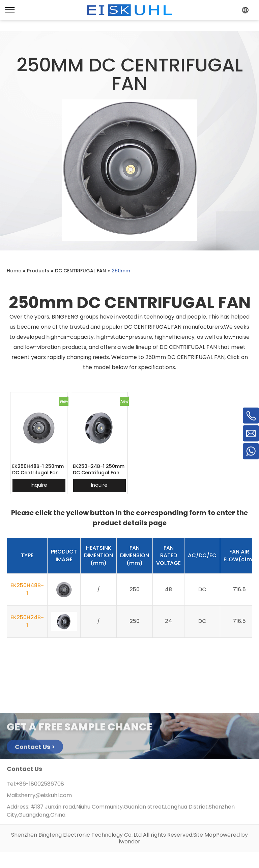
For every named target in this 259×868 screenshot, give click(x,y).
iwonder (130, 842)
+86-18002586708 (40, 786)
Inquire (39, 485)
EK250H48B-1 (27, 589)
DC (202, 589)
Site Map (205, 835)
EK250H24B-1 (27, 621)
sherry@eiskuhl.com (45, 797)
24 (168, 621)
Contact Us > (35, 749)
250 (135, 589)
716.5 (239, 589)
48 (168, 589)
